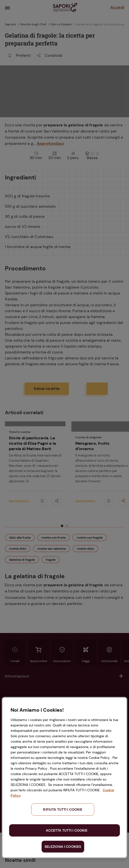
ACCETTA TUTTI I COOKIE (67, 830)
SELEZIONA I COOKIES (63, 847)
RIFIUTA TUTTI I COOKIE (63, 809)
